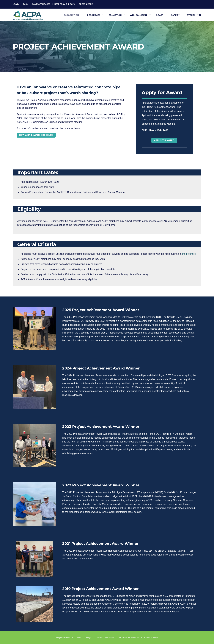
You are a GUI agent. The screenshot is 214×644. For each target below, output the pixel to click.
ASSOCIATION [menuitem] (71, 15)
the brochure (189, 254)
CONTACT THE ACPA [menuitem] (41, 4)
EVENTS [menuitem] (191, 15)
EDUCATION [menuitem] (115, 15)
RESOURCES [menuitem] (94, 15)
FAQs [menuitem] (26, 4)
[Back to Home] (28, 18)
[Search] (200, 15)
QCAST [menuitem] (160, 15)
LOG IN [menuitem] (16, 4)
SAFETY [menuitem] (175, 15)
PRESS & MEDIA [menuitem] (86, 4)
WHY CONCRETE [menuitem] (139, 15)
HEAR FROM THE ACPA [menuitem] (65, 4)
